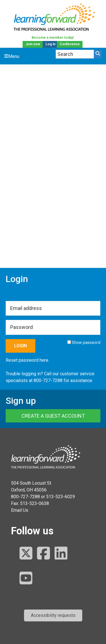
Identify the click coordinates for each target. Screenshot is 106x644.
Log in (50, 44)
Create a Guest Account (53, 416)
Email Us (20, 510)
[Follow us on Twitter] (26, 554)
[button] (53, 615)
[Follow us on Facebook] (44, 554)
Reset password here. (27, 360)
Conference (70, 44)
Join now (33, 44)
